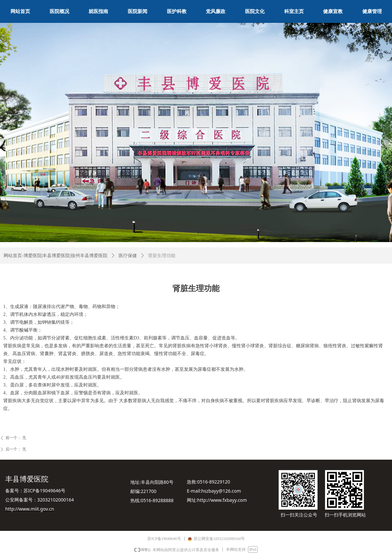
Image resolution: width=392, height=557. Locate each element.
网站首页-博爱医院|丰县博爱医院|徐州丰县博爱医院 (56, 256)
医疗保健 (128, 256)
